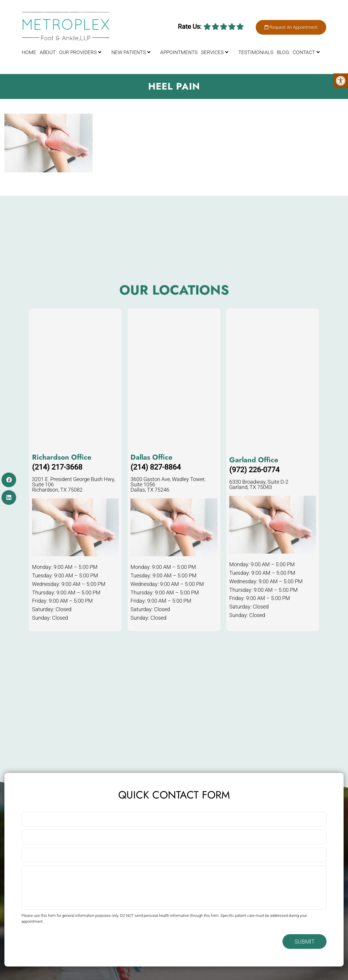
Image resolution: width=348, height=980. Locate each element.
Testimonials (256, 52)
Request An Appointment (291, 27)
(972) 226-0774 (254, 470)
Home (29, 52)
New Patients (129, 52)
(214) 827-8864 (156, 467)
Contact (304, 52)
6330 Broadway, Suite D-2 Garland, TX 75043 (259, 485)
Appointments (179, 52)
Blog (283, 52)
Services (212, 52)
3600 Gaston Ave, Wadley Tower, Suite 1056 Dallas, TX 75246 (168, 485)
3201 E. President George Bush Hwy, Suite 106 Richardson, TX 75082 (73, 485)
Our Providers (78, 52)
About (48, 52)
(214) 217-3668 (57, 467)
